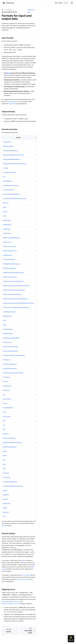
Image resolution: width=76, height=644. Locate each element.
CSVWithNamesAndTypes (11, 185)
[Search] (62, 3)
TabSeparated (7, 142)
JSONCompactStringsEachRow (12, 294)
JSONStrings (7, 229)
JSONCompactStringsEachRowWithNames (15, 299)
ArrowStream (7, 416)
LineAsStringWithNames (10, 482)
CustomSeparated (8, 190)
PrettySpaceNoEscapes (10, 364)
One (4, 425)
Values (5, 207)
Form (4, 517)
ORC (4, 421)
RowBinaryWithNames (9, 438)
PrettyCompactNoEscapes (11, 347)
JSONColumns (7, 233)
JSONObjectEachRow (9, 312)
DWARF (5, 508)
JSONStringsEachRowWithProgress (13, 273)
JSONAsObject (7, 225)
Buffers (5, 456)
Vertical (5, 212)
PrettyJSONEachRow (9, 260)
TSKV (5, 321)
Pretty (5, 325)
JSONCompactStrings (9, 246)
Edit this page (31, 11)
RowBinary (6, 434)
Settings (4, 526)
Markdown (6, 512)
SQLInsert (6, 203)
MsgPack (6, 499)
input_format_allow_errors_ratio (11, 604)
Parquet (5, 403)
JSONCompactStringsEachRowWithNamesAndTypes (18, 303)
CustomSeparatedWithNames (12, 194)
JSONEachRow (7, 255)
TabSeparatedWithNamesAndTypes (13, 155)
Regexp (5, 490)
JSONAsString (7, 220)
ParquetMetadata (8, 408)
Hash (4, 464)
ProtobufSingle (7, 386)
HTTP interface (26, 575)
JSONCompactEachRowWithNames (13, 281)
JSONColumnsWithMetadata (11, 238)
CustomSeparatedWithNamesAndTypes (15, 199)
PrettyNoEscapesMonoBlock (11, 338)
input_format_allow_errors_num (11, 601)
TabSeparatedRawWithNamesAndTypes (15, 164)
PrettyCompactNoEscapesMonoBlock (14, 355)
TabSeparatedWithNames (10, 151)
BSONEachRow (7, 316)
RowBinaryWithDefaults (10, 447)
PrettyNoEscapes (8, 329)
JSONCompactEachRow (10, 277)
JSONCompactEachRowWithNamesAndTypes (16, 286)
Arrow (5, 412)
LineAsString (7, 477)
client (23, 560)
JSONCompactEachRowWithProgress (14, 290)
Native (8, 73)
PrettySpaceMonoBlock (10, 368)
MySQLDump (7, 504)
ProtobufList (6, 390)
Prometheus (6, 377)
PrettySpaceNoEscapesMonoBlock (13, 373)
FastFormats (12, 104)
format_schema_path (23, 579)
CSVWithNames (8, 181)
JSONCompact (7, 242)
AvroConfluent (7, 399)
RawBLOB (6, 495)
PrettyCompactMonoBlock (11, 351)
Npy (4, 429)
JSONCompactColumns (10, 251)
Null (4, 460)
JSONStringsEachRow (9, 268)
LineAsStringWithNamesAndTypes (13, 486)
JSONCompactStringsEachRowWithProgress (16, 307)
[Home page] (2, 10)
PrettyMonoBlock (8, 334)
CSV (4, 177)
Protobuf (5, 382)
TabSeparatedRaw (8, 146)
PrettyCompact (7, 342)
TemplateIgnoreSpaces (10, 172)
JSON (5, 216)
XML (4, 469)
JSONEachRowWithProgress (11, 264)
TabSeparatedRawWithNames (12, 159)
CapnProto (6, 473)
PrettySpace (6, 360)
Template (6, 168)
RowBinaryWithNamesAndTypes (12, 443)
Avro (4, 395)
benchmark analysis (12, 102)
